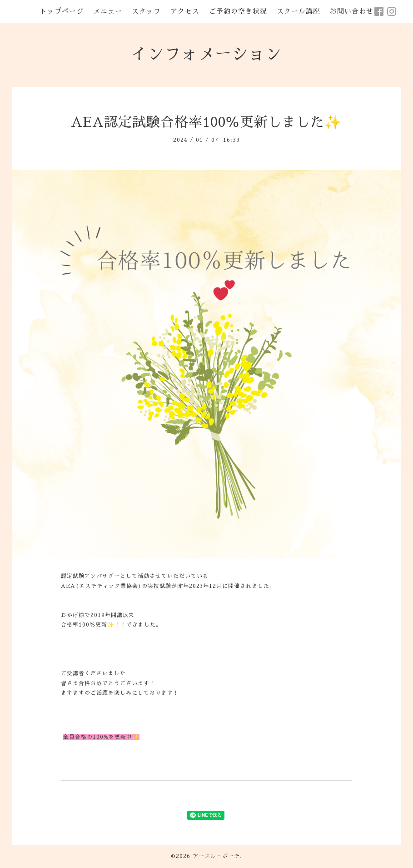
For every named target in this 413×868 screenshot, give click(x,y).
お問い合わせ (352, 11)
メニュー (108, 11)
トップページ (62, 11)
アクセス (185, 11)
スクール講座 (299, 11)
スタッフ (146, 11)
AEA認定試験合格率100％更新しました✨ (206, 122)
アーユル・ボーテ (216, 856)
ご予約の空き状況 (238, 11)
